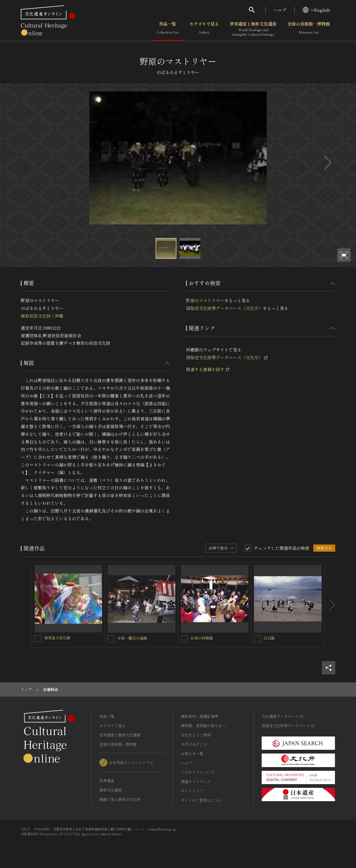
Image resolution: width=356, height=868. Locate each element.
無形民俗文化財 (36, 316)
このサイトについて (198, 772)
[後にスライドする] (327, 163)
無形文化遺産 (111, 790)
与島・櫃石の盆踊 (132, 638)
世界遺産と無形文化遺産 (253, 29)
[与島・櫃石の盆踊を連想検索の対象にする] (111, 639)
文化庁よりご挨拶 (196, 735)
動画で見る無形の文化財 (120, 799)
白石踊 (269, 638)
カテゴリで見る (204, 29)
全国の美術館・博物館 (309, 29)
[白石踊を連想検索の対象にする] (257, 639)
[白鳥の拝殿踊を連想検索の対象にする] (184, 639)
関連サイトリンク (196, 781)
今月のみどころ (194, 744)
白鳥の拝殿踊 (202, 638)
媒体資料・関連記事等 (200, 716)
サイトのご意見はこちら (201, 800)
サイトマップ (192, 791)
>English (316, 10)
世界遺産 (107, 781)
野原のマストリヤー (205, 300)
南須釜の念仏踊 (57, 638)
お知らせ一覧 (192, 754)
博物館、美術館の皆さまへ (203, 726)
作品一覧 (167, 29)
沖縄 (59, 316)
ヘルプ (280, 10)
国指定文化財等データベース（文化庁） (224, 308)
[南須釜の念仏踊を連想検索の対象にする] (38, 638)
